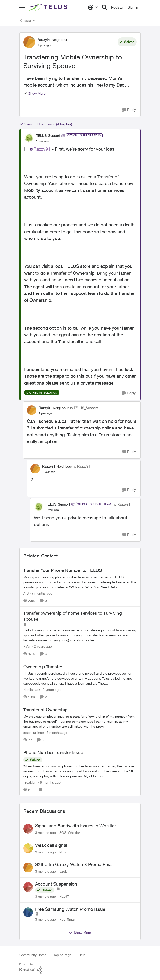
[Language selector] (93, 7)
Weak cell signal (51, 845)
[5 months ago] (56, 732)
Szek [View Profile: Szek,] (63, 871)
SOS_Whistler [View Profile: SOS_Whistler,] (70, 832)
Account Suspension (56, 884)
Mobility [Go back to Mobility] (27, 20)
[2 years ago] (42, 646)
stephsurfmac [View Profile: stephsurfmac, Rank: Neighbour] (34, 732)
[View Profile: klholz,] (28, 848)
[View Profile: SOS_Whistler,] (28, 829)
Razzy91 (42, 149)
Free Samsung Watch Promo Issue (70, 909)
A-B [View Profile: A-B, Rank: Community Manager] (26, 593)
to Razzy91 (82, 466)
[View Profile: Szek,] (28, 868)
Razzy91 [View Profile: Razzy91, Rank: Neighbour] (44, 40)
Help (82, 955)
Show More (34, 93)
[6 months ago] (49, 782)
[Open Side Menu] (22, 7)
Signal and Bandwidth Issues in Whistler (75, 826)
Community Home (33, 955)
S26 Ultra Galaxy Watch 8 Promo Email (74, 864)
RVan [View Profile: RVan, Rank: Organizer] (27, 646)
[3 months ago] (45, 832)
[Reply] (129, 110)
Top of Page (63, 955)
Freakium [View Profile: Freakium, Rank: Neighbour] (30, 782)
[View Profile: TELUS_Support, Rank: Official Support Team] (29, 138)
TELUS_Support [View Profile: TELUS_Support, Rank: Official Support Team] (48, 135)
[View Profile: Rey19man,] (28, 912)
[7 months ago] (41, 593)
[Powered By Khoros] (80, 969)
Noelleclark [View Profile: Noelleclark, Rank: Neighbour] (32, 690)
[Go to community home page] (49, 7)
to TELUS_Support (84, 408)
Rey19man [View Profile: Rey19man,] (68, 919)
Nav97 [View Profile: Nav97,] (64, 896)
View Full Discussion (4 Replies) (46, 124)
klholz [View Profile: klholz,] (64, 852)
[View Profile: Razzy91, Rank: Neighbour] (29, 42)
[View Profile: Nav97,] (28, 887)
